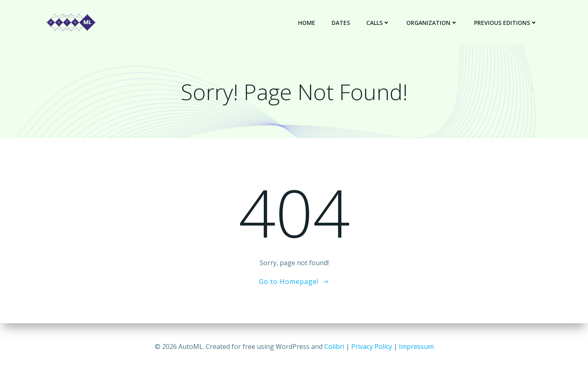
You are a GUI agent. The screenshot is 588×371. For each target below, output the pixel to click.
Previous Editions (506, 23)
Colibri (334, 346)
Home (307, 23)
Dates (341, 23)
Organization (432, 23)
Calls (378, 23)
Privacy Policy (372, 346)
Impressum (416, 346)
